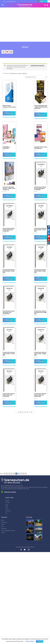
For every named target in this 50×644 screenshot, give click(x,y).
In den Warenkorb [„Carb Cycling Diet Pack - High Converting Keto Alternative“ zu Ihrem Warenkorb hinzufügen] (40, 115)
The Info (7, 503)
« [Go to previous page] (5, 474)
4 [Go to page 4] (14, 474)
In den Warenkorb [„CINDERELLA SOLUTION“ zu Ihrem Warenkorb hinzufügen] (8, 155)
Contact (3, 533)
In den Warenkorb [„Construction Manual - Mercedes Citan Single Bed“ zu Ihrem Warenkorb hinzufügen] (40, 320)
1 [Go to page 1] (7, 474)
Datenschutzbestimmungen (8, 531)
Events (3, 524)
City (6, 513)
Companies (4, 522)
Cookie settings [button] (30, 641)
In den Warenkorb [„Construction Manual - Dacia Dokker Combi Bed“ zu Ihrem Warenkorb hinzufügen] (40, 237)
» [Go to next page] (26, 474)
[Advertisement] (25, 430)
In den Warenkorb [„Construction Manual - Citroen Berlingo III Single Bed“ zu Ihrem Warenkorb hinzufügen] (8, 237)
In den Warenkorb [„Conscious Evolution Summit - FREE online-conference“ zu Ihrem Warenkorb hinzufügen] (8, 196)
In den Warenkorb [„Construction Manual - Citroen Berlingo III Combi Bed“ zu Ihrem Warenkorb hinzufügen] (40, 196)
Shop (7, 507)
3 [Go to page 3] (12, 474)
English (41, 1)
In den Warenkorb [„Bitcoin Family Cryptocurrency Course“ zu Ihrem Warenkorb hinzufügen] (8, 113)
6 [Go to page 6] (19, 474)
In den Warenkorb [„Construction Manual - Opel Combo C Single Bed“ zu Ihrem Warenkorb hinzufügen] (40, 361)
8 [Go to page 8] (23, 474)
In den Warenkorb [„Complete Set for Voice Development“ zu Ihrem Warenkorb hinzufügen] (40, 155)
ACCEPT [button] (40, 641)
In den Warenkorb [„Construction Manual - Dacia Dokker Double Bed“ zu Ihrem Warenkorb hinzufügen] (8, 279)
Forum (7, 509)
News (7, 505)
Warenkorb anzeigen (37, 66)
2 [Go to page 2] (9, 474)
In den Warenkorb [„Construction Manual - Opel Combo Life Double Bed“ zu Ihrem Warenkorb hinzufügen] (40, 403)
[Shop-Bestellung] (36, 77)
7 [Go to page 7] (21, 474)
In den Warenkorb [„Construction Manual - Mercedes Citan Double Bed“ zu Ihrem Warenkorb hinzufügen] (8, 320)
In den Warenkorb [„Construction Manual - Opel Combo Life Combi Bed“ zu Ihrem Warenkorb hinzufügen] (8, 403)
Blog (2, 520)
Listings (7, 501)
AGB (2, 526)
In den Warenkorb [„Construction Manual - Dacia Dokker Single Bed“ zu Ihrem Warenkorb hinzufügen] (40, 279)
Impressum (4, 529)
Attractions (8, 511)
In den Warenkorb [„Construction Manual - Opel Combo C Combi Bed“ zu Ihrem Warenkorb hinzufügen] (8, 361)
